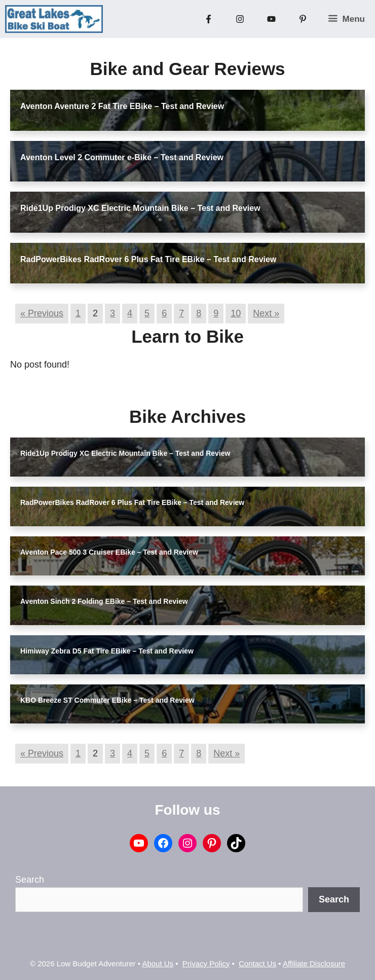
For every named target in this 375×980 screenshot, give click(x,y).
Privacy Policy (206, 964)
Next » (266, 313)
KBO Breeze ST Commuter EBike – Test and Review (107, 700)
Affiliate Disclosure (314, 964)
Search (30, 880)
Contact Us (257, 964)
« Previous (42, 313)
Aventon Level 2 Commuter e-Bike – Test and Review (122, 157)
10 (236, 313)
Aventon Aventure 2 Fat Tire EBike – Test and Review (122, 106)
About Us (158, 964)
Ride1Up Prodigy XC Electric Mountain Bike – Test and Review (140, 208)
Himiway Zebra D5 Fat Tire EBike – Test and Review (107, 651)
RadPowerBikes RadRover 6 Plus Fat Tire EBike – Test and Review (148, 259)
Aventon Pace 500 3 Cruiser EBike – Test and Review (109, 552)
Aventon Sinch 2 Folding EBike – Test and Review (104, 601)
